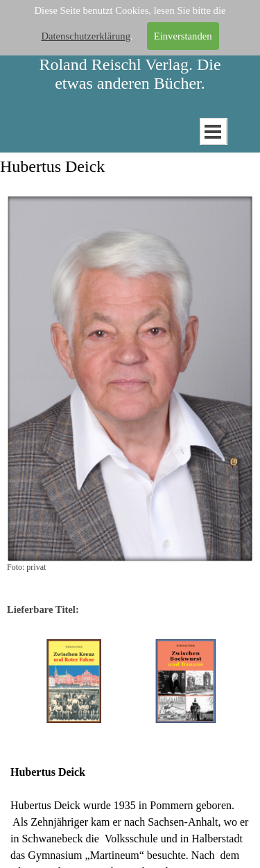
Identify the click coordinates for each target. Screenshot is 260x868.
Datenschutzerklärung (86, 35)
